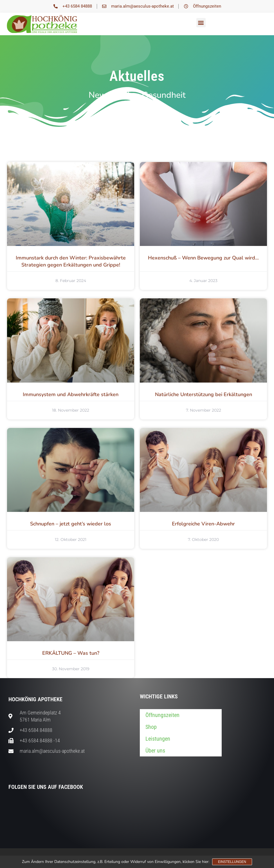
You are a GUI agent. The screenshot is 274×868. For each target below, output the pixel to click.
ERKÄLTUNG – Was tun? (71, 653)
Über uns (155, 751)
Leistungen (158, 739)
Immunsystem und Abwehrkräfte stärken (71, 394)
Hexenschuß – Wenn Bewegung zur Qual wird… (203, 258)
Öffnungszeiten (162, 715)
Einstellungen (232, 862)
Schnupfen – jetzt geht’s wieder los (71, 524)
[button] (201, 23)
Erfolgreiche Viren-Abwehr (203, 524)
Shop (151, 727)
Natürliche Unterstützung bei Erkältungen (204, 394)
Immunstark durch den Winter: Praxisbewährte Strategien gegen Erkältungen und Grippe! (71, 261)
